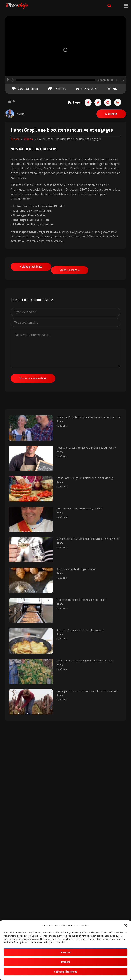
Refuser (66, 962)
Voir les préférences (65, 972)
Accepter (65, 952)
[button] (126, 925)
